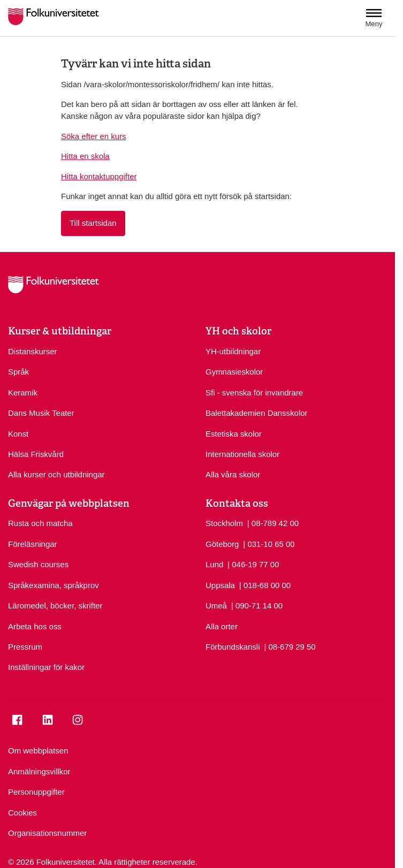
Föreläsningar (33, 544)
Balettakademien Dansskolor (257, 413)
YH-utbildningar (233, 351)
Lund (214, 564)
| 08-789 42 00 (273, 523)
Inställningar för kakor (46, 667)
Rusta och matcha (40, 523)
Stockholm (224, 523)
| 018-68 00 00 (265, 585)
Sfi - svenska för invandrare (254, 393)
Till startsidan (93, 223)
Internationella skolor (242, 454)
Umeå (216, 606)
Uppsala (220, 585)
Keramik (23, 393)
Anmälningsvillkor (39, 771)
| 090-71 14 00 (257, 605)
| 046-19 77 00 (253, 564)
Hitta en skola (85, 156)
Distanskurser (33, 351)
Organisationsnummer (47, 833)
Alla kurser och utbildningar (56, 474)
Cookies (22, 813)
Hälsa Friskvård (36, 454)
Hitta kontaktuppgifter (99, 176)
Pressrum (25, 647)
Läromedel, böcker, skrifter (55, 606)
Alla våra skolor (233, 474)
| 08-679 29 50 (290, 646)
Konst (18, 434)
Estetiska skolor (234, 434)
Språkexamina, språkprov (54, 585)
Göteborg (222, 544)
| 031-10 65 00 (269, 543)
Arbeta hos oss (35, 626)
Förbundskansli (233, 647)
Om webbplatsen (38, 751)
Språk (18, 372)
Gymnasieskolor (234, 372)
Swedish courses (38, 564)
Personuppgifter (36, 792)
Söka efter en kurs (93, 136)
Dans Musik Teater (41, 413)
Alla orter (222, 626)
